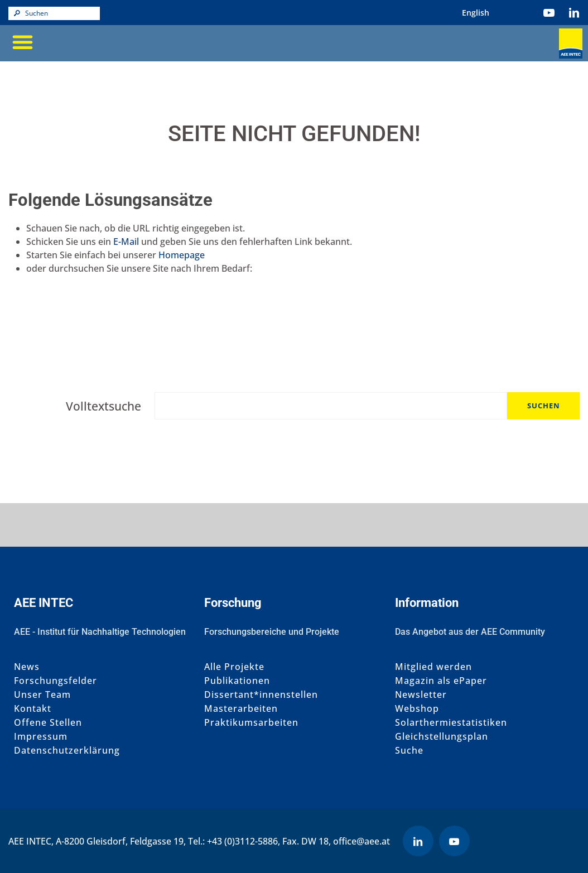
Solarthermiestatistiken (451, 723)
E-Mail (126, 242)
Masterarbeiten (241, 709)
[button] (22, 42)
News (27, 667)
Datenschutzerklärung (67, 751)
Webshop (417, 709)
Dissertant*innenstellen (261, 695)
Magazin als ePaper (441, 681)
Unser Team (42, 695)
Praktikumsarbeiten (251, 723)
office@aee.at (362, 841)
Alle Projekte (234, 667)
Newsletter (421, 695)
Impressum (41, 737)
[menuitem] (476, 13)
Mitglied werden (433, 667)
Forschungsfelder (56, 681)
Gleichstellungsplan (442, 737)
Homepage (182, 255)
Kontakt (33, 709)
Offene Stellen (48, 723)
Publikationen (237, 681)
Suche (409, 751)
